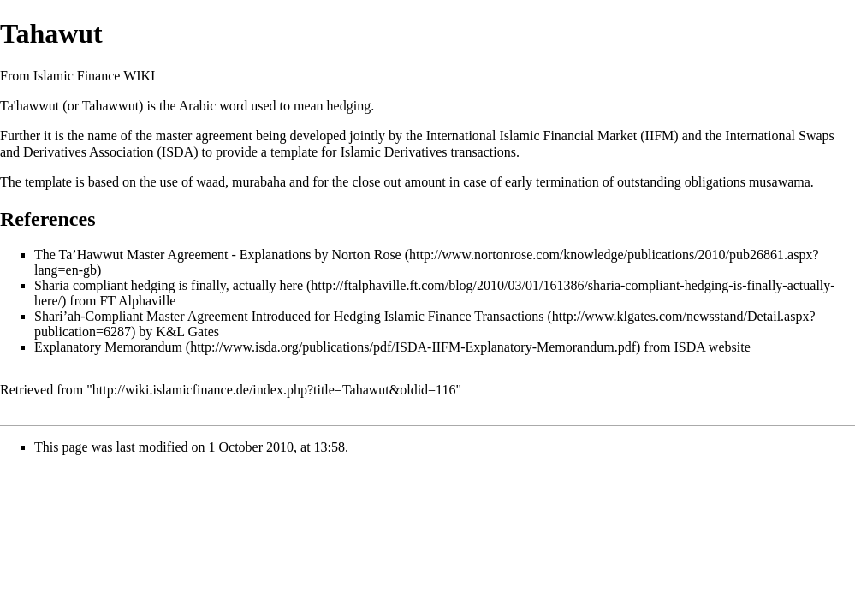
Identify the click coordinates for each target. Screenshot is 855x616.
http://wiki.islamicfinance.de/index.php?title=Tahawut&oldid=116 (274, 390)
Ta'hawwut (30, 106)
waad (211, 182)
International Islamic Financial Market (532, 136)
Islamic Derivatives (394, 152)
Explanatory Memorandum (108, 347)
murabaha (259, 182)
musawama (780, 182)
